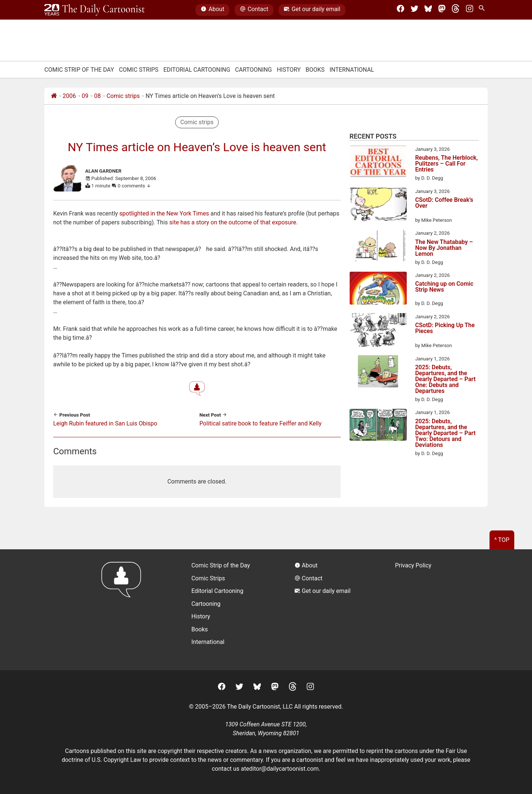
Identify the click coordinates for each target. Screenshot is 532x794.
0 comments (135, 186)
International (352, 70)
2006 (69, 96)
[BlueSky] (428, 10)
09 (85, 96)
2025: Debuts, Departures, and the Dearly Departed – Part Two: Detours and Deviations (446, 433)
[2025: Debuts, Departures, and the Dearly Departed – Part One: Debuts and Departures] (378, 373)
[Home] (54, 96)
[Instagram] (470, 10)
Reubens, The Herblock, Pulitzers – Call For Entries (447, 164)
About (212, 10)
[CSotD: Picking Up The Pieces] (378, 331)
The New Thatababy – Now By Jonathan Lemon (444, 248)
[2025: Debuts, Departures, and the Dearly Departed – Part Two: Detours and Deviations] (378, 426)
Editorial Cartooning (197, 70)
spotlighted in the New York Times (164, 213)
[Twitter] (415, 10)
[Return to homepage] (124, 610)
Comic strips (123, 96)
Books (315, 70)
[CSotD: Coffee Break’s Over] (378, 206)
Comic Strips (139, 70)
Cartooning (253, 70)
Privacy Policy (413, 565)
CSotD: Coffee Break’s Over (444, 203)
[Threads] (456, 10)
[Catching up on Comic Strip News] (378, 289)
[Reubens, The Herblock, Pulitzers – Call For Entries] (378, 163)
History (289, 70)
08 (98, 96)
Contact (254, 10)
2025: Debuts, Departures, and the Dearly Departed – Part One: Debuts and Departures (446, 379)
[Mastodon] (442, 10)
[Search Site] (483, 10)
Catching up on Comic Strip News (444, 287)
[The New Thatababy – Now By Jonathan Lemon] (378, 247)
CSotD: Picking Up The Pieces (445, 328)
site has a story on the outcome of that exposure (233, 222)
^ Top (502, 540)
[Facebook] (400, 10)
